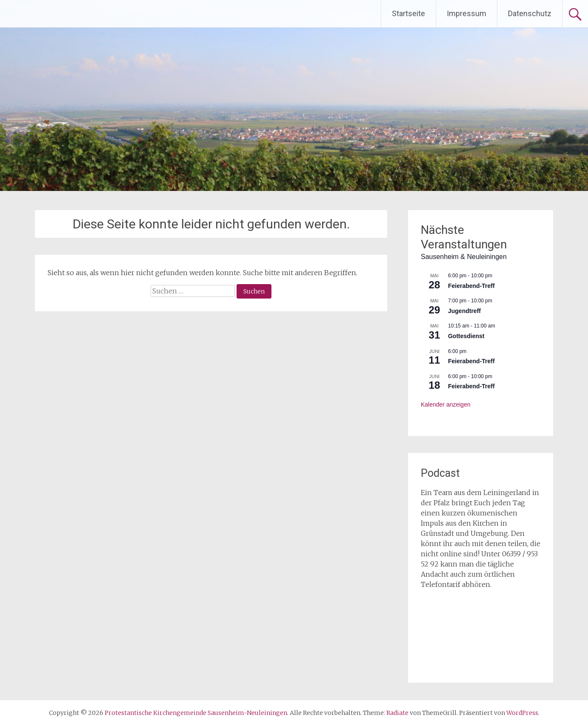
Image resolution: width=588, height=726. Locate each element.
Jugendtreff (464, 311)
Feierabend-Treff (471, 286)
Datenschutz (530, 13)
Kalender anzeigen (446, 404)
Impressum (467, 13)
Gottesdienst (466, 336)
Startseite (408, 13)
